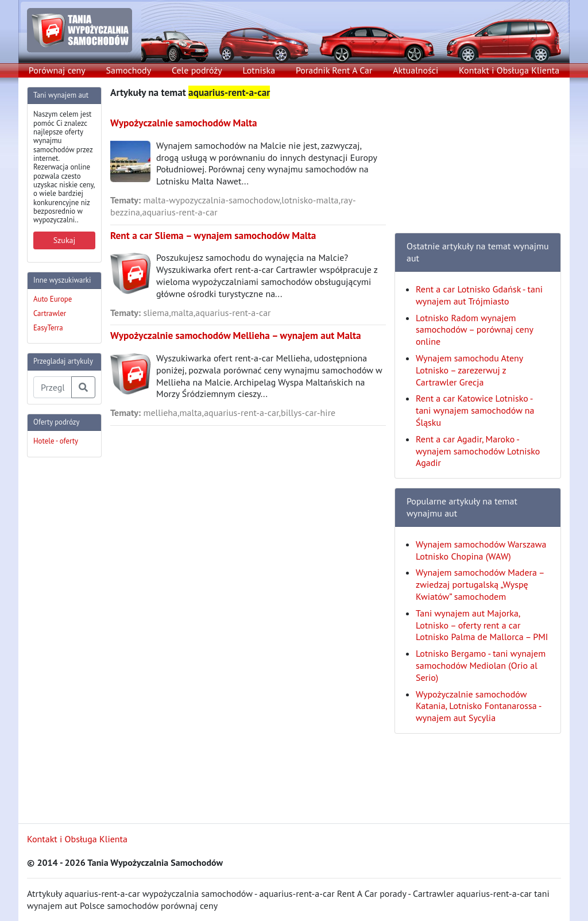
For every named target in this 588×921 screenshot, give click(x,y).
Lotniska (259, 70)
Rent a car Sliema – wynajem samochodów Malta (213, 235)
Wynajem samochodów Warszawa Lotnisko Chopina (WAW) (481, 550)
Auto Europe (53, 299)
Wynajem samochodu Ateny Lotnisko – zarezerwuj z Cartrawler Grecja (469, 370)
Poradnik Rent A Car (334, 70)
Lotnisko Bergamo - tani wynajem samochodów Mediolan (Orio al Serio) (481, 665)
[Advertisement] (73, 639)
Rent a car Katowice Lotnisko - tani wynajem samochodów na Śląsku (475, 410)
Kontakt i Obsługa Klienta (509, 70)
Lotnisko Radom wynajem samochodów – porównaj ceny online (474, 330)
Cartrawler (50, 313)
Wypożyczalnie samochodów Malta (184, 123)
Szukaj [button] (65, 240)
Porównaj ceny (57, 70)
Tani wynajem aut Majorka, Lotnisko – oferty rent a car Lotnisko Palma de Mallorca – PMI (482, 625)
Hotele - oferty (56, 441)
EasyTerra (48, 328)
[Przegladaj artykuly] (53, 387)
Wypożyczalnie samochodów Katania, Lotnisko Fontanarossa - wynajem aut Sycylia (478, 706)
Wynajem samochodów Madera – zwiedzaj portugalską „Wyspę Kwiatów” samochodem (480, 584)
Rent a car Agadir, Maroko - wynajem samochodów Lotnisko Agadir (478, 451)
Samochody (129, 70)
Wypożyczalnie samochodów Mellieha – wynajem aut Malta (236, 335)
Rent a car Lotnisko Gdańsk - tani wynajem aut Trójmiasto (479, 295)
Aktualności (415, 70)
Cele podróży (197, 70)
